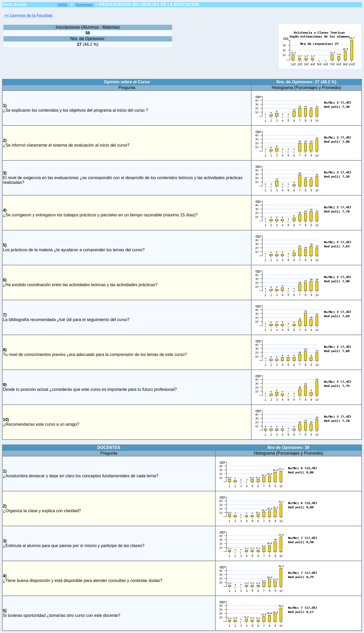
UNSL (63, 5)
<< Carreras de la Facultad (29, 15)
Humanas (84, 5)
